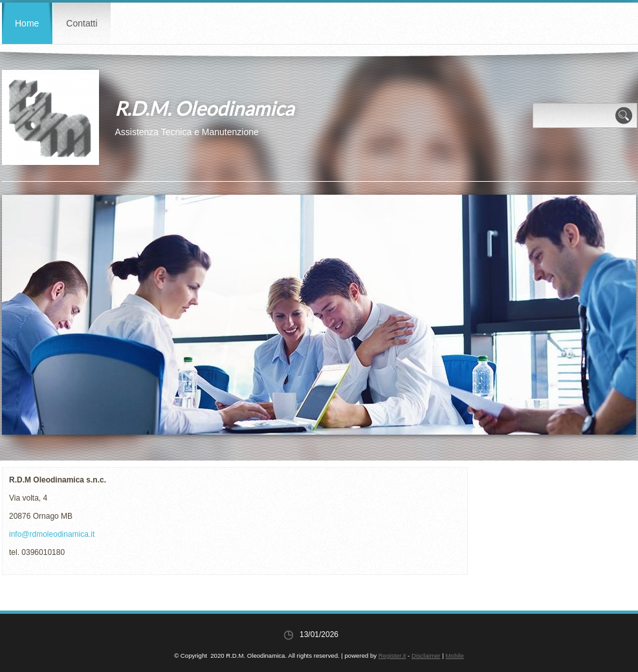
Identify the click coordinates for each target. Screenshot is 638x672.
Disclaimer (426, 656)
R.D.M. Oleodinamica (204, 108)
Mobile (455, 656)
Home (27, 23)
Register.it (392, 656)
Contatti (82, 23)
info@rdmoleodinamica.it (52, 534)
